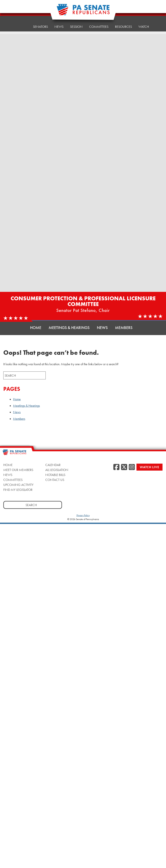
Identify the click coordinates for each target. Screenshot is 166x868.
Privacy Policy (83, 515)
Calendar (53, 465)
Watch (144, 18)
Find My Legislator (18, 490)
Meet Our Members (18, 470)
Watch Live (149, 467)
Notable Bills (55, 475)
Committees (13, 480)
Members (124, 328)
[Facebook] (116, 467)
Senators (40, 23)
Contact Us (55, 480)
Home (22, 24)
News (59, 22)
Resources (123, 19)
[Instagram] (132, 467)
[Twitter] (124, 467)
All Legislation (57, 470)
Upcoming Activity (18, 485)
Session (76, 21)
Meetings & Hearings (69, 328)
